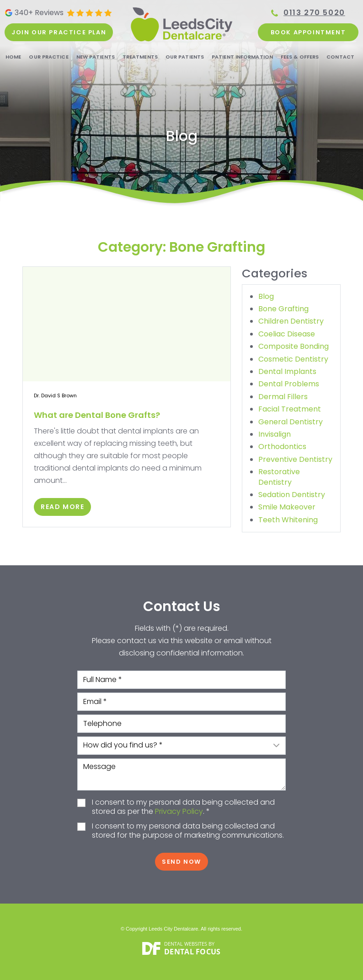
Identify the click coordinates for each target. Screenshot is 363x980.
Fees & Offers (300, 57)
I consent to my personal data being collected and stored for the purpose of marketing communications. (188, 831)
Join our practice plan (59, 32)
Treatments (140, 57)
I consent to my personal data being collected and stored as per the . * (183, 807)
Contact (340, 57)
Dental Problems (289, 384)
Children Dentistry (291, 321)
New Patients (96, 57)
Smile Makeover (287, 507)
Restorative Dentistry (279, 477)
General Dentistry (291, 422)
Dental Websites (186, 944)
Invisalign (275, 434)
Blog (266, 296)
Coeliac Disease (287, 334)
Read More (62, 507)
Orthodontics (282, 447)
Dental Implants (287, 371)
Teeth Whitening (288, 520)
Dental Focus (192, 952)
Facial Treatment (290, 409)
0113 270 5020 (314, 13)
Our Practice (48, 57)
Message (181, 774)
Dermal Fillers (283, 397)
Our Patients (185, 57)
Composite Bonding (294, 346)
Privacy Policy (179, 811)
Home (13, 57)
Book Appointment (308, 32)
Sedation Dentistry (292, 495)
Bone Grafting (283, 309)
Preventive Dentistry (295, 459)
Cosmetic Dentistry (293, 359)
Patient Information (242, 57)
